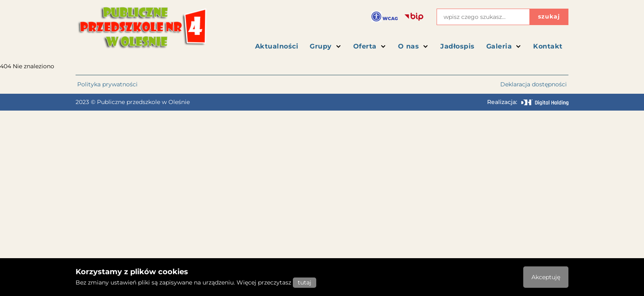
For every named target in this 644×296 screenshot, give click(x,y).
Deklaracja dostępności (534, 84)
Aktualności (277, 46)
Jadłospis (458, 46)
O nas (414, 46)
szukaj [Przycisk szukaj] (549, 16)
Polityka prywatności (107, 84)
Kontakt (548, 46)
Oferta (370, 46)
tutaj (305, 282)
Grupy (326, 46)
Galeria (504, 46)
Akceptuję (546, 277)
